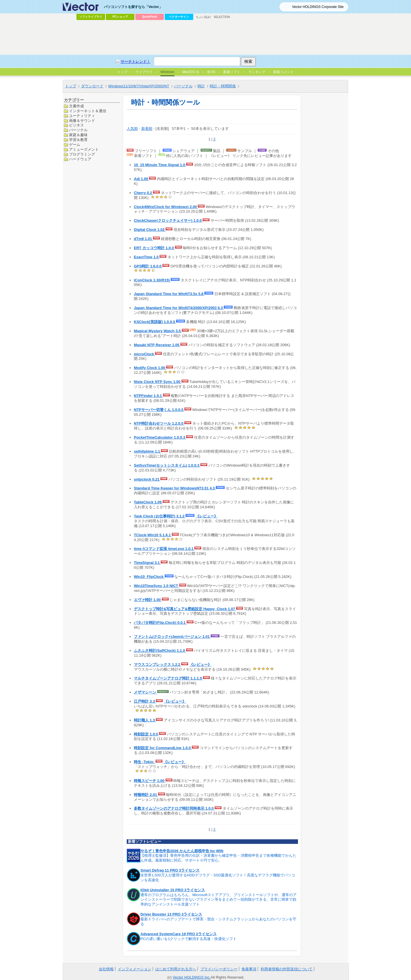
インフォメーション (135, 969)
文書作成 (76, 106)
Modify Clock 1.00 (150, 368)
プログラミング (82, 154)
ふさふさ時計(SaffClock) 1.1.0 (160, 651)
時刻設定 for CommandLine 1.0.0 (163, 748)
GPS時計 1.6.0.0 (148, 266)
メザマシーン (146, 692)
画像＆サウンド (82, 121)
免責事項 (249, 969)
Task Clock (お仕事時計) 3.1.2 (160, 516)
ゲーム (75, 145)
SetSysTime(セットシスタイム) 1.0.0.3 (167, 465)
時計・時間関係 (223, 86)
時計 (201, 86)
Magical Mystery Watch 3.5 (158, 331)
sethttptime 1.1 (147, 451)
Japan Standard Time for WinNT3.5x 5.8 (169, 294)
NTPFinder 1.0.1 (148, 396)
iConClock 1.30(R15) (152, 280)
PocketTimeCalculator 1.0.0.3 (160, 437)
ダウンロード (92, 86)
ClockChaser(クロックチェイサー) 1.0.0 (168, 220)
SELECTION (222, 17)
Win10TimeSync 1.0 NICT (157, 586)
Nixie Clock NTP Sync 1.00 (158, 382)
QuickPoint (150, 17)
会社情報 (106, 969)
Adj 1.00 (141, 179)
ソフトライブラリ (91, 17)
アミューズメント (84, 149)
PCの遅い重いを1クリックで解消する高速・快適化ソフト (189, 939)
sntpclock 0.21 (147, 479)
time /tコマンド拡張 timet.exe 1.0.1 (164, 549)
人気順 (132, 129)
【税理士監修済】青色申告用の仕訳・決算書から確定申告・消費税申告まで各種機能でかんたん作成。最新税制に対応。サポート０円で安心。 (218, 858)
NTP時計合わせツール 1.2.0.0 (159, 423)
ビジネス (76, 125)
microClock (144, 354)
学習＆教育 (78, 140)
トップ (71, 86)
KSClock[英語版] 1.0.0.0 (155, 322)
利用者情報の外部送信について (287, 969)
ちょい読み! (203, 17)
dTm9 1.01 (143, 239)
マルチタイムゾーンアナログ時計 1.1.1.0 (168, 678)
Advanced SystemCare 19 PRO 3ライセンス (179, 934)
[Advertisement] (205, 37)
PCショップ (120, 17)
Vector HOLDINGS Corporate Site (318, 7)
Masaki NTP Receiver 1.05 (157, 345)
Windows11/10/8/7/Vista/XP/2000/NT (139, 86)
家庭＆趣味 (78, 135)
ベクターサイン (179, 17)
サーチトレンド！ (136, 61)
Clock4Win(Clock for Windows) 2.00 (166, 207)
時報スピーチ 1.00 (150, 781)
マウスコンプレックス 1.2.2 (158, 665)
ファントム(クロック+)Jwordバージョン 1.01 (172, 637)
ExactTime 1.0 (147, 257)
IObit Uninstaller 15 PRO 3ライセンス (173, 890)
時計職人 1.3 (145, 720)
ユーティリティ (82, 116)
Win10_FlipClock (149, 577)
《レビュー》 (207, 516)
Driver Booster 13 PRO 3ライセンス (171, 914)
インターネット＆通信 (88, 111)
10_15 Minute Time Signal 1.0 (160, 165)
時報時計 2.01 (146, 795)
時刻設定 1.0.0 (146, 734)
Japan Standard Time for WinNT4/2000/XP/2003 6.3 (179, 308)
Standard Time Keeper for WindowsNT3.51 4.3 (175, 488)
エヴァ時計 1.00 (148, 600)
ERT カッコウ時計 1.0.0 (154, 248)
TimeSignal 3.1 (147, 563)
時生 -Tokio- (145, 762)
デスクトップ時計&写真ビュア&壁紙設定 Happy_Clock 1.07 (185, 609)
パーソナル (183, 86)
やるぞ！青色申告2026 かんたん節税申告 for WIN (182, 851)
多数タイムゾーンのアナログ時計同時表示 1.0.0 (174, 808)
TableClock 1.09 (148, 502)
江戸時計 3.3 (145, 701)
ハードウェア (80, 159)
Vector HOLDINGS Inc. (192, 977)
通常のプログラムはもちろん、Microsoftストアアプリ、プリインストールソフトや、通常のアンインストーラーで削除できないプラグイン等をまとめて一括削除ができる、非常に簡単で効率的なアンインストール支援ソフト (218, 900)
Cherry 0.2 (143, 193)
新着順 (147, 129)
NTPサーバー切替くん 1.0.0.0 (159, 410)
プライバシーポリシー (219, 969)
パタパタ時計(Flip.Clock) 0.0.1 (160, 623)
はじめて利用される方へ (176, 969)
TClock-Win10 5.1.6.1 (153, 535)
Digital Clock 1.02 (150, 230)
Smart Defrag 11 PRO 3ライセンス (170, 870)
